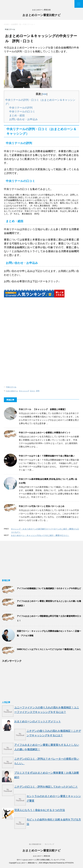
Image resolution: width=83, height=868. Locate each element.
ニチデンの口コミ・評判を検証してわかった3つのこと (46, 787)
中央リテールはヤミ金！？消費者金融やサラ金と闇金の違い (47, 456)
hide (44, 94)
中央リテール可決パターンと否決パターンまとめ (42, 506)
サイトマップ (49, 844)
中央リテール (11, 387)
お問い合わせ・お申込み (23, 119)
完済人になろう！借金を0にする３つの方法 (40, 810)
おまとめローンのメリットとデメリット (38, 721)
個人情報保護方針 (35, 844)
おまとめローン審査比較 (42, 856)
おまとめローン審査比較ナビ (42, 15)
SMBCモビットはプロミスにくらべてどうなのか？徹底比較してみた (49, 649)
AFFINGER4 (69, 863)
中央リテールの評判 (21, 108)
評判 (38, 391)
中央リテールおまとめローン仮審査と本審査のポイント (45, 433)
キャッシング (24, 391)
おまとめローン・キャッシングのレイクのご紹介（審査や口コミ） (40, 535)
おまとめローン (12, 391)
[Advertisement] (26, 325)
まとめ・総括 (17, 115)
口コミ (33, 391)
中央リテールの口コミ (22, 112)
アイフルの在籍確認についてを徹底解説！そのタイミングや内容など (49, 588)
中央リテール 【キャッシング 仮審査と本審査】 (43, 409)
